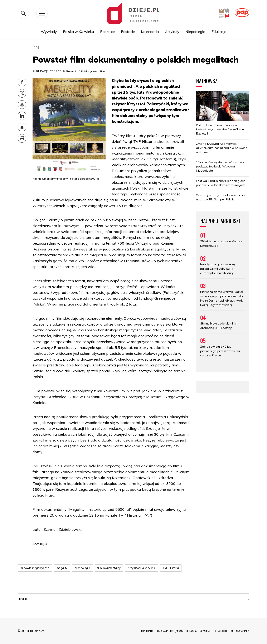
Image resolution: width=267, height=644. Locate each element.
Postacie (128, 32)
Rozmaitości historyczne (82, 71)
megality (62, 568)
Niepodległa (195, 32)
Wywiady (49, 32)
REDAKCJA (191, 631)
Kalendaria (150, 32)
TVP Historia (171, 568)
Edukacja (219, 32)
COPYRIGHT (206, 631)
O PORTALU (147, 631)
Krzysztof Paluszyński (142, 568)
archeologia (82, 568)
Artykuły (172, 32)
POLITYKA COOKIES (240, 631)
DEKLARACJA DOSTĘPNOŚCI (170, 631)
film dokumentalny (109, 568)
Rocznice (107, 32)
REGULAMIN (221, 631)
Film (102, 71)
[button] (248, 600)
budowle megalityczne (35, 568)
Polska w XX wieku (78, 32)
